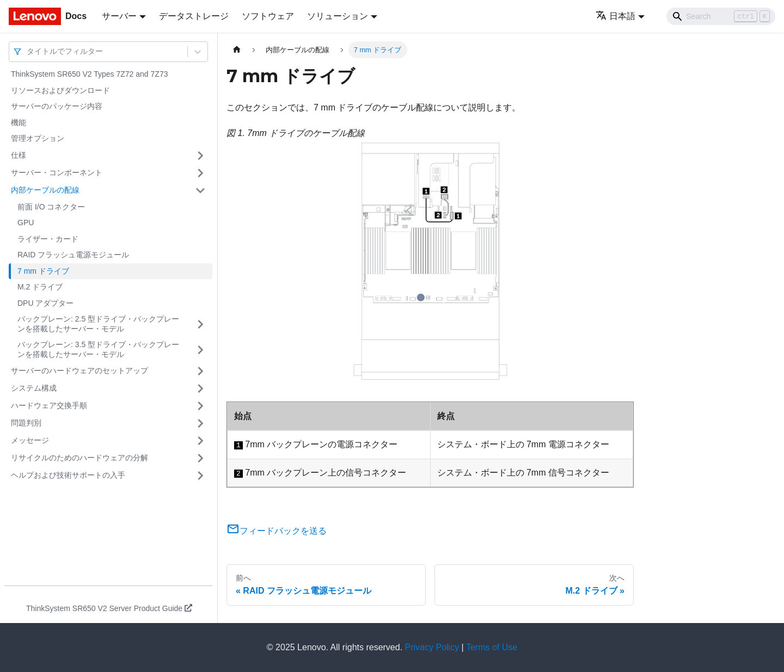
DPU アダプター (45, 303)
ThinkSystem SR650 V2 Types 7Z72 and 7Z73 (89, 74)
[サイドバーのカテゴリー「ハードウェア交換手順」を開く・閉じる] (200, 406)
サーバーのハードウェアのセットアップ (79, 371)
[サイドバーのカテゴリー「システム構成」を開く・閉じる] (200, 389)
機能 (19, 122)
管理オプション (38, 138)
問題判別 (26, 423)
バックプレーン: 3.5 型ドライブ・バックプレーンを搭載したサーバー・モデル (98, 349)
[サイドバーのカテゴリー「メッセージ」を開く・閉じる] (200, 441)
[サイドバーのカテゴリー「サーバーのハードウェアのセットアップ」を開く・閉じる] (200, 371)
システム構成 (34, 388)
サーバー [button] (119, 16)
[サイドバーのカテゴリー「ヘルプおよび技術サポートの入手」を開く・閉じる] (200, 476)
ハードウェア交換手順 (49, 405)
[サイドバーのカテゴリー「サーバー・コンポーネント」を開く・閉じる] (200, 173)
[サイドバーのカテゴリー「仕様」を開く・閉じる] (200, 156)
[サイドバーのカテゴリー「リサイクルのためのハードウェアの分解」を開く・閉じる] (200, 458)
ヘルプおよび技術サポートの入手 (68, 475)
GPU (26, 223)
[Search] (721, 16)
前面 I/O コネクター (51, 207)
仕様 (19, 155)
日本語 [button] (615, 16)
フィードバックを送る (277, 531)
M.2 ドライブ (40, 287)
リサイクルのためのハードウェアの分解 (79, 458)
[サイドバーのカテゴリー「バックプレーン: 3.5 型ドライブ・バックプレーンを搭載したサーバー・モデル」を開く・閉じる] (200, 350)
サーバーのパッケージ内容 (57, 106)
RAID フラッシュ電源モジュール (73, 255)
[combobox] (28, 51)
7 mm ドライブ (43, 271)
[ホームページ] (237, 50)
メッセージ (30, 440)
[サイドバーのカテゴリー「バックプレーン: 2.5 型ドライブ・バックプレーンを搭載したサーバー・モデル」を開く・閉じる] (200, 324)
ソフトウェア (268, 16)
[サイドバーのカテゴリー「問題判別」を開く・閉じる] (200, 423)
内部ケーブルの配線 (45, 190)
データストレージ (194, 16)
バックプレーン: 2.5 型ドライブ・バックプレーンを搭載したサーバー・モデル (98, 324)
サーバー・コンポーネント (57, 172)
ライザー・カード (48, 239)
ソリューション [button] (338, 16)
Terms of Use (492, 647)
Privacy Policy (432, 647)
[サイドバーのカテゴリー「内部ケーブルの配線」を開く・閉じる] (200, 190)
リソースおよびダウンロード (60, 90)
